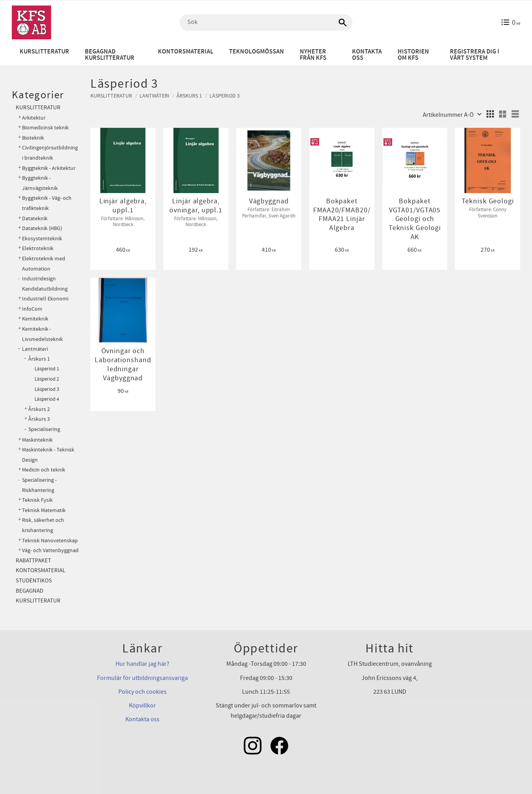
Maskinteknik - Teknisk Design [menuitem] (48, 455)
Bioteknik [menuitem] (33, 138)
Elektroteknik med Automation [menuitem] (44, 264)
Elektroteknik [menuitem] (38, 248)
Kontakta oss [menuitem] (367, 55)
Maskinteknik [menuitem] (37, 440)
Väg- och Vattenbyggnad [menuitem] (50, 550)
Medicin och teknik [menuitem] (44, 470)
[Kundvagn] (511, 22)
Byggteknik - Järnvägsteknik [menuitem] (40, 183)
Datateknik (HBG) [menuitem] (42, 228)
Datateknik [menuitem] (35, 218)
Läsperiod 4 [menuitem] (47, 399)
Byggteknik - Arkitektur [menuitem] (49, 168)
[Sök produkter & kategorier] (266, 22)
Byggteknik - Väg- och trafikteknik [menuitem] (47, 203)
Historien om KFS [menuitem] (413, 55)
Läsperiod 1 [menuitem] (47, 369)
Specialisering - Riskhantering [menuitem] (39, 485)
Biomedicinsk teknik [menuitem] (45, 128)
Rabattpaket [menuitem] (33, 561)
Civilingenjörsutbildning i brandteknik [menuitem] (50, 153)
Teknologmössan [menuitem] (257, 52)
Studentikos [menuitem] (34, 581)
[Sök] (343, 22)
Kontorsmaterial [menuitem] (186, 52)
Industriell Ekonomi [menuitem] (45, 299)
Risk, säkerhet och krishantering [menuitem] (43, 525)
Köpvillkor (142, 706)
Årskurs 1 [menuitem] (39, 359)
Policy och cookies (142, 692)
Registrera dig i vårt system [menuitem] (475, 55)
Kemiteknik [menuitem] (35, 319)
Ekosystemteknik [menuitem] (42, 239)
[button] (490, 114)
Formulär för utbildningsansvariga (142, 678)
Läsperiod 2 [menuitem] (47, 379)
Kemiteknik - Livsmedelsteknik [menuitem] (42, 334)
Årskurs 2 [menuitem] (39, 409)
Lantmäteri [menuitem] (35, 349)
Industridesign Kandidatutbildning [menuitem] (45, 284)
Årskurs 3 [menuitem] (39, 419)
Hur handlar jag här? (142, 664)
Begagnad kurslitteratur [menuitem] (110, 55)
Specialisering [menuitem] (44, 429)
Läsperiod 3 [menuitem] (47, 389)
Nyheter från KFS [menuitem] (313, 55)
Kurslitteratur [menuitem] (44, 52)
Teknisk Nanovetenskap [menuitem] (50, 541)
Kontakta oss (142, 719)
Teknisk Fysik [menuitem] (37, 500)
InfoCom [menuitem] (32, 309)
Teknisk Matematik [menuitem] (44, 510)
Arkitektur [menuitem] (34, 118)
